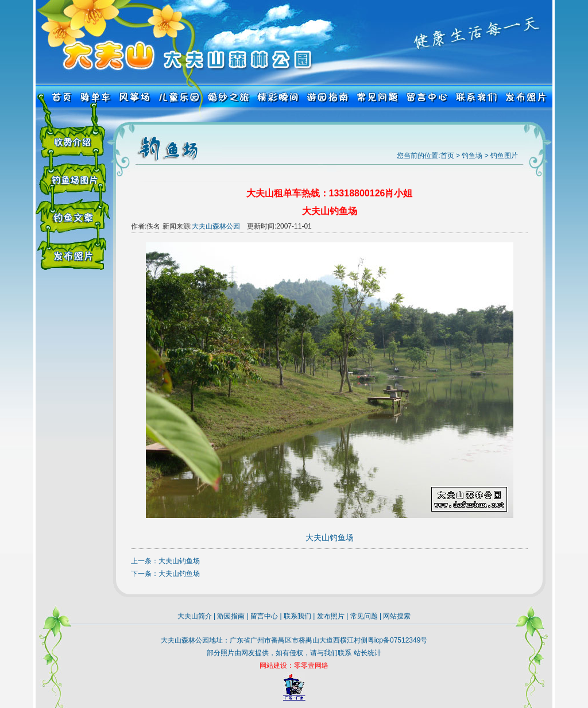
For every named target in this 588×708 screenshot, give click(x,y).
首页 (447, 156)
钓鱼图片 (504, 156)
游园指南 (231, 616)
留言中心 (264, 616)
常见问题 (364, 616)
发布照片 (331, 616)
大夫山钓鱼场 (179, 561)
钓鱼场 (472, 156)
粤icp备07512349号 (398, 640)
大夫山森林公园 (216, 226)
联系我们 (297, 616)
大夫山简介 (195, 616)
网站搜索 (397, 616)
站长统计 (367, 653)
